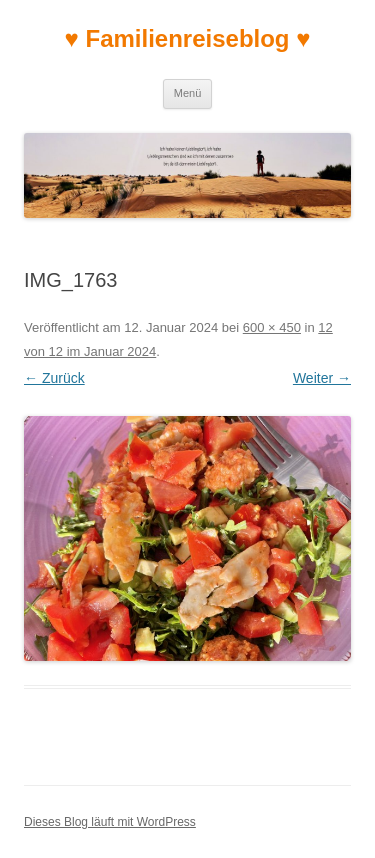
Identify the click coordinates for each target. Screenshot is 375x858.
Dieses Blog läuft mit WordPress (110, 822)
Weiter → (322, 378)
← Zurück (54, 378)
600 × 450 (272, 327)
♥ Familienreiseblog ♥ (188, 38)
